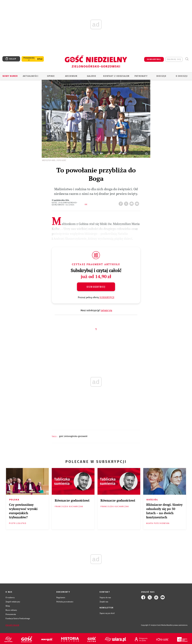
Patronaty (141, 76)
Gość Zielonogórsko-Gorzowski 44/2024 (65, 204)
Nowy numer (10, 76)
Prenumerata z (29, 59)
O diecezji (182, 76)
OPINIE (51, 76)
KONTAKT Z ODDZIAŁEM (116, 76)
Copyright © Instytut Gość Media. (154, 625)
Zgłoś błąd (12, 625)
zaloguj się (174, 59)
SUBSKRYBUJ (154, 59)
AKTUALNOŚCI (31, 76)
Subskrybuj (96, 287)
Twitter (127, 203)
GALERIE (92, 76)
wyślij (138, 203)
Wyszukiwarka (187, 59)
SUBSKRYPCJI (107, 297)
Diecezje (161, 76)
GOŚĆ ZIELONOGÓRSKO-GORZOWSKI (73, 436)
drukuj (132, 203)
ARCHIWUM (71, 76)
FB (121, 203)
